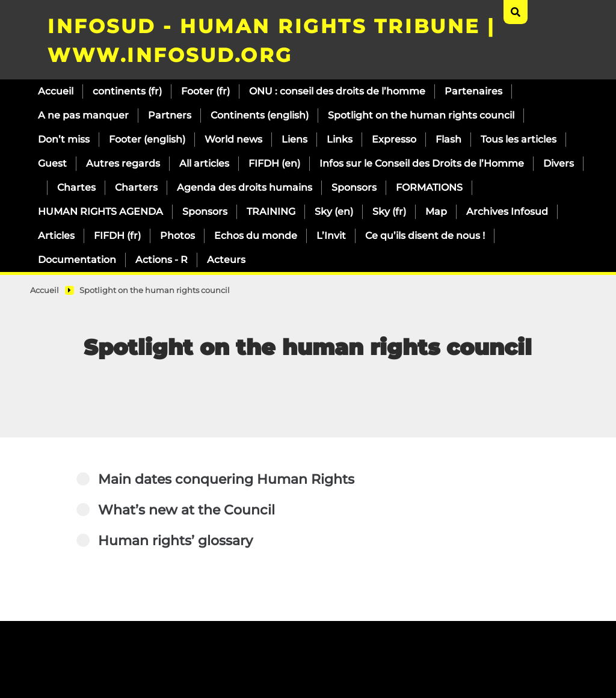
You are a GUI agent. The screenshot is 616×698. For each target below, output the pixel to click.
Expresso (394, 139)
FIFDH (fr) (117, 236)
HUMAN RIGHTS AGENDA (100, 212)
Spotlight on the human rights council (421, 115)
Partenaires (473, 91)
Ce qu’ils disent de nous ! (425, 236)
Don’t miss (64, 139)
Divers (559, 163)
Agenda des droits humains (245, 187)
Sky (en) (334, 212)
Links (340, 139)
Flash (448, 139)
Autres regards (123, 163)
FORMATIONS (429, 187)
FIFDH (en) (274, 163)
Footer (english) (147, 139)
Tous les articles (519, 139)
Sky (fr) (389, 212)
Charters (136, 187)
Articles (56, 236)
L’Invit (331, 236)
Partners (170, 115)
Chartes (76, 187)
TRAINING (271, 212)
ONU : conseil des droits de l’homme (337, 91)
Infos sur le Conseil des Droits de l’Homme (422, 163)
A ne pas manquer (83, 115)
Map (436, 212)
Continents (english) (260, 115)
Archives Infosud (507, 212)
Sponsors (354, 187)
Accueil (56, 91)
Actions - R (162, 260)
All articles (204, 163)
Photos (177, 236)
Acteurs (226, 260)
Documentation (77, 260)
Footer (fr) (205, 91)
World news (233, 139)
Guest (52, 163)
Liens (294, 139)
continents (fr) (127, 91)
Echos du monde (256, 236)
